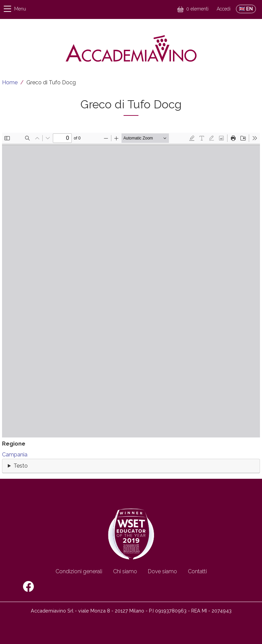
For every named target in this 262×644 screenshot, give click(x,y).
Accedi (224, 9)
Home (10, 82)
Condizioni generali (79, 571)
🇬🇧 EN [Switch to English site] (246, 9)
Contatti (197, 571)
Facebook (28, 586)
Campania (15, 455)
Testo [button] (21, 466)
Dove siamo (162, 571)
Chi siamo (125, 571)
